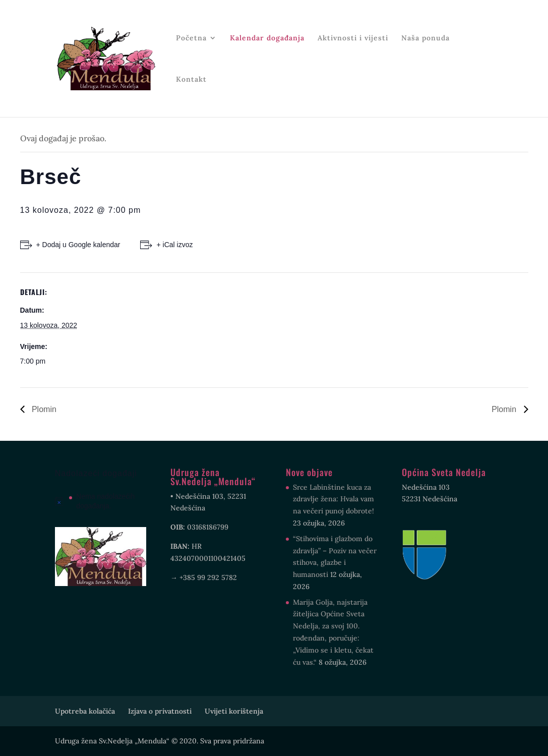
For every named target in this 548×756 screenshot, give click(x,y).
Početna (191, 38)
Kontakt (191, 80)
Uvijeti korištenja (234, 711)
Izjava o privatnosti (160, 711)
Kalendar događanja (267, 38)
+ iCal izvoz (174, 245)
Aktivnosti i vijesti (353, 38)
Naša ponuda (425, 38)
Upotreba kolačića (85, 711)
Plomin (43, 409)
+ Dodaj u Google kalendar (78, 245)
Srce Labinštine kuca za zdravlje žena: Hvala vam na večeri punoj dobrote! (333, 499)
